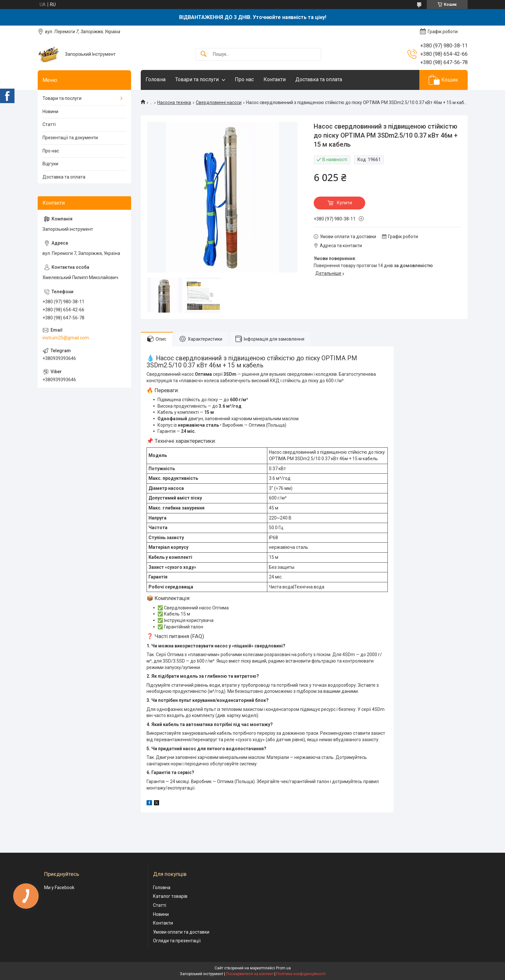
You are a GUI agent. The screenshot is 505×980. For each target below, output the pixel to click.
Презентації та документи (70, 138)
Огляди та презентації (177, 941)
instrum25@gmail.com (66, 338)
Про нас (244, 79)
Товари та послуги (197, 79)
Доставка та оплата (319, 79)
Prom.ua (283, 968)
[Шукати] (204, 54)
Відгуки (50, 164)
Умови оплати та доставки (181, 932)
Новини (50, 112)
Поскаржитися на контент (250, 974)
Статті (49, 124)
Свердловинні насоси (219, 102)
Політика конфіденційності (301, 974)
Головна (156, 79)
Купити (344, 203)
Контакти (275, 79)
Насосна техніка (174, 102)
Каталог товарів (170, 896)
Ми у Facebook (59, 888)
